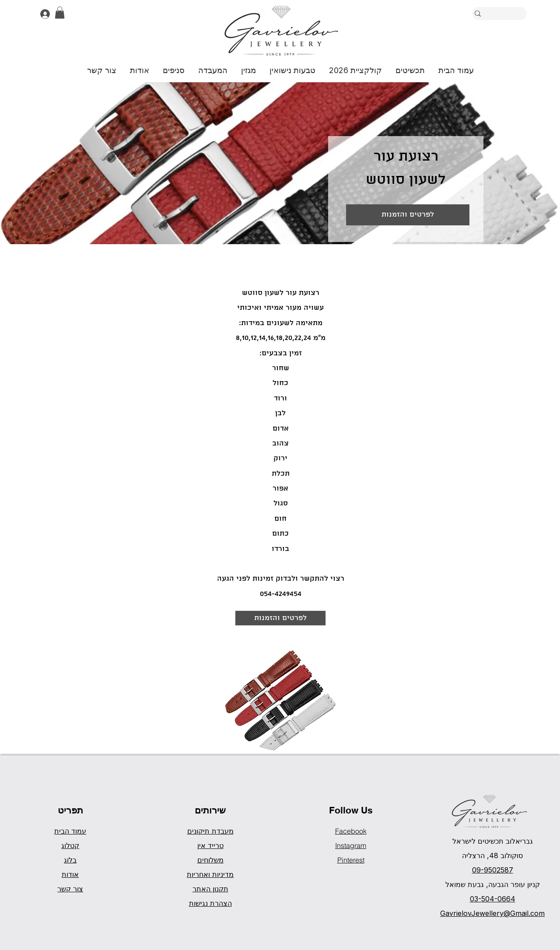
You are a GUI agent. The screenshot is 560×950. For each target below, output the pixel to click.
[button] (60, 12)
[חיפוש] (512, 14)
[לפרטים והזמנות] (408, 215)
